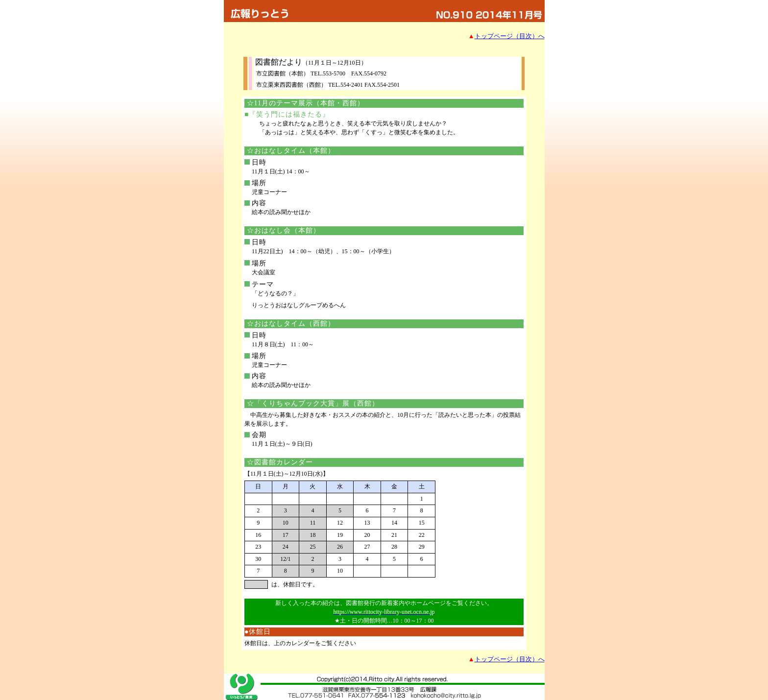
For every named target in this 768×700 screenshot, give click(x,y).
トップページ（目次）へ (510, 36)
